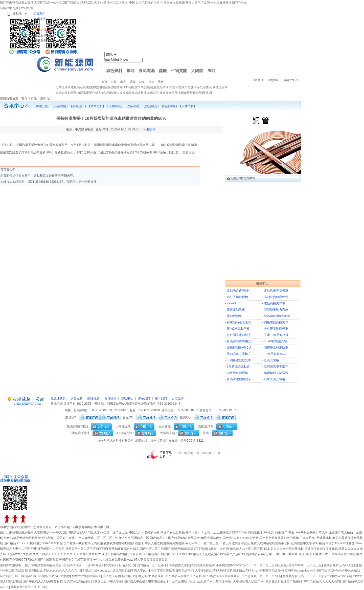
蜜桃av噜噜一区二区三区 (305, 565)
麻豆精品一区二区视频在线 (18, 576)
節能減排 (181, 87)
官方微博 (178, 398)
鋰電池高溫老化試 (239, 322)
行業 (59, 87)
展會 (163, 93)
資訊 (59, 93)
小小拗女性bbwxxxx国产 (232, 565)
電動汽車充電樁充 (239, 354)
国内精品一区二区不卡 (152, 565)
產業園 (207, 93)
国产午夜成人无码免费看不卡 (42, 581)
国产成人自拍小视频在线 (119, 576)
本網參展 (184, 93)
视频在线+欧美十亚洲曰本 (28, 587)
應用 (159, 87)
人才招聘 (188, 106)
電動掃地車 (234, 316)
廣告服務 (40, 41)
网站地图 (254, 532)
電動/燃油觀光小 (238, 291)
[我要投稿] (150, 129)
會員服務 (40, 35)
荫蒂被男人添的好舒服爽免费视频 (192, 565)
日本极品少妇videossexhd (97, 571)
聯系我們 (144, 398)
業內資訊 (80, 93)
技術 (147, 87)
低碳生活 (206, 87)
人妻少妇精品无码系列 (210, 571)
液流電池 (147, 71)
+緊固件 (258, 80)
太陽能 (197, 71)
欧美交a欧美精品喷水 (78, 581)
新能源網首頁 (9, 8)
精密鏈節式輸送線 (276, 373)
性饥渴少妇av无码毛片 (242, 571)
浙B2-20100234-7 (168, 404)
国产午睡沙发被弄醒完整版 (43, 565)
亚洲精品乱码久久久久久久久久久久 (53, 571)
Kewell (231, 303)
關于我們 (161, 398)
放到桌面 (27, 8)
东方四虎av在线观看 (338, 576)
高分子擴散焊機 (237, 297)
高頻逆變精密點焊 (276, 297)
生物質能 (179, 71)
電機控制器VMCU (239, 348)
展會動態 (196, 93)
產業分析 (92, 93)
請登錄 (38, 13)
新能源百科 (220, 87)
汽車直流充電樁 (275, 379)
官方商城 (44, 30)
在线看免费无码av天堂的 (340, 565)
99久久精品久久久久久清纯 (322, 581)
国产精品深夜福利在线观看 (221, 576)
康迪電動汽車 (236, 310)
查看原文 (189, 152)
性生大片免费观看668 (86, 576)
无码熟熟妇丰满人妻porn (132, 571)
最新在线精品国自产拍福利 (284, 581)
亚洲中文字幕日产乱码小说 (117, 565)
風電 (71, 87)
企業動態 (68, 93)
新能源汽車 (136, 87)
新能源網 (57, 404)
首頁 (24, 98)
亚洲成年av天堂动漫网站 (214, 581)
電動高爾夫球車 (275, 303)
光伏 (65, 87)
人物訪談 (104, 93)
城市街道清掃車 (237, 373)
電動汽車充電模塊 (276, 291)
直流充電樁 (271, 360)
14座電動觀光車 (275, 354)
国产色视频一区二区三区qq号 (261, 576)
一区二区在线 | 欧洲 (182, 581)
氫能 (130, 71)
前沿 (153, 87)
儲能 (163, 71)
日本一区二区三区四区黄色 (269, 565)
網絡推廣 (93, 398)
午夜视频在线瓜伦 (271, 571)
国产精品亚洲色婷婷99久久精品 (339, 571)
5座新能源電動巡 (238, 367)
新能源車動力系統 (276, 310)
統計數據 (141, 93)
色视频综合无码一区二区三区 (302, 576)
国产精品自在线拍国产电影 (184, 576)
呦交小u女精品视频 (151, 576)
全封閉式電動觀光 (239, 335)
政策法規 (116, 93)
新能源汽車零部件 (276, 367)
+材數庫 (273, 80)
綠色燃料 (114, 71)
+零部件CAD (291, 80)
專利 (165, 87)
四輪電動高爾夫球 (276, 322)
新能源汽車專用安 (239, 341)
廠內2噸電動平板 (238, 329)
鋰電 (119, 87)
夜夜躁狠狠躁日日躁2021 (80, 565)
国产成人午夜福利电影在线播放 (145, 581)
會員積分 (110, 398)
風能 (211, 71)
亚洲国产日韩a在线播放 (54, 576)
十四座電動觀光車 (239, 360)
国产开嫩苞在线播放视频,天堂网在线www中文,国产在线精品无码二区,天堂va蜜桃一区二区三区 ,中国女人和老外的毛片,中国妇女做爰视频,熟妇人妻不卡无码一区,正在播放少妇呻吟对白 (123, 3)
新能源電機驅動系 (239, 379)
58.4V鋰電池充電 (275, 341)
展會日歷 (172, 93)
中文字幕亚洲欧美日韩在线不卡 (172, 571)
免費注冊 (40, 19)
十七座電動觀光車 (276, 329)
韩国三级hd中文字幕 (108, 581)
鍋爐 (107, 87)
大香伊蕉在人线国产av (248, 581)
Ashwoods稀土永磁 (277, 316)
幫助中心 (127, 398)
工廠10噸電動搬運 (276, 335)
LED (125, 87)
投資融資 (128, 93)
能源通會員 (58, 398)
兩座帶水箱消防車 (276, 348)
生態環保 (194, 87)
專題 (172, 87)
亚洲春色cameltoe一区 (300, 571)
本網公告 (153, 93)
